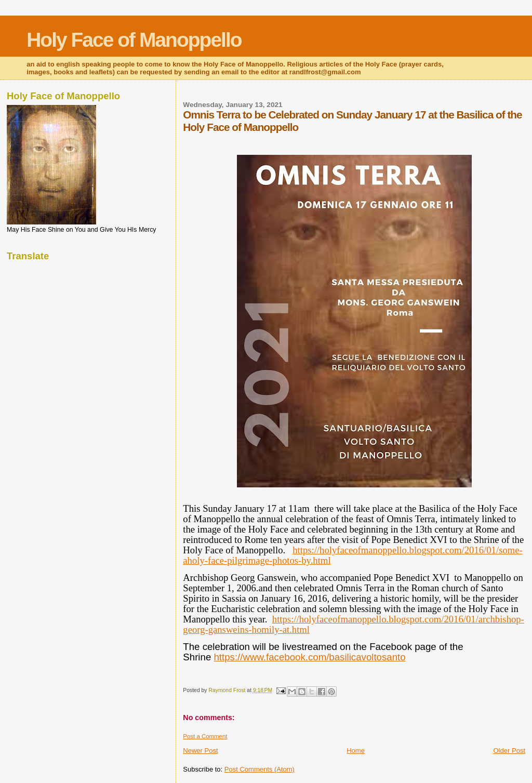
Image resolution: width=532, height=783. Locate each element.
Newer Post (200, 751)
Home (356, 751)
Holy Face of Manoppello (134, 40)
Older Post (509, 751)
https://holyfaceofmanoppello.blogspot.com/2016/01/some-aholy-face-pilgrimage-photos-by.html (353, 555)
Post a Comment (205, 736)
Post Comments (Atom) (260, 769)
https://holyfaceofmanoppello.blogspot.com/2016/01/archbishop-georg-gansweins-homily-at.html (354, 624)
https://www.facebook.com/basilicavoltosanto (309, 657)
